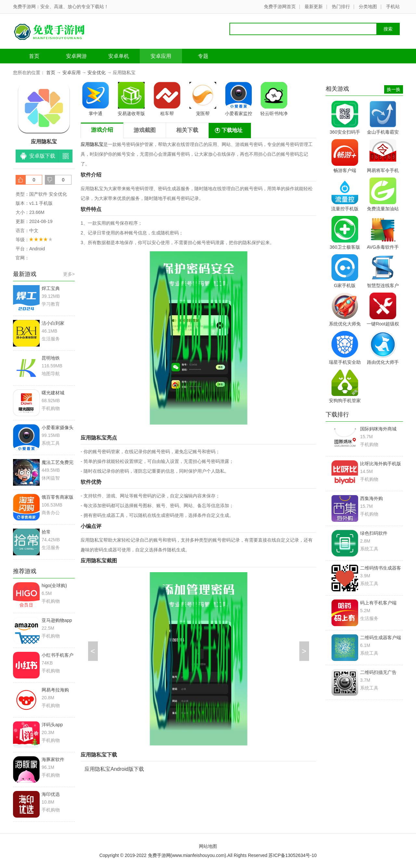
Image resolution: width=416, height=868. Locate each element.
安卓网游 (76, 56)
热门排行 (341, 7)
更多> (69, 274)
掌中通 (96, 99)
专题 (203, 56)
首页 (34, 56)
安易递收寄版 (131, 99)
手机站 (393, 7)
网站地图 (208, 846)
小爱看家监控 (239, 99)
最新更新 (314, 7)
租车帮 (167, 99)
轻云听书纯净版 (274, 100)
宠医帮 (203, 99)
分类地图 (368, 7)
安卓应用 (161, 56)
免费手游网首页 (280, 7)
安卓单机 (119, 56)
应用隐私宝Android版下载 (114, 769)
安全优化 (97, 72)
